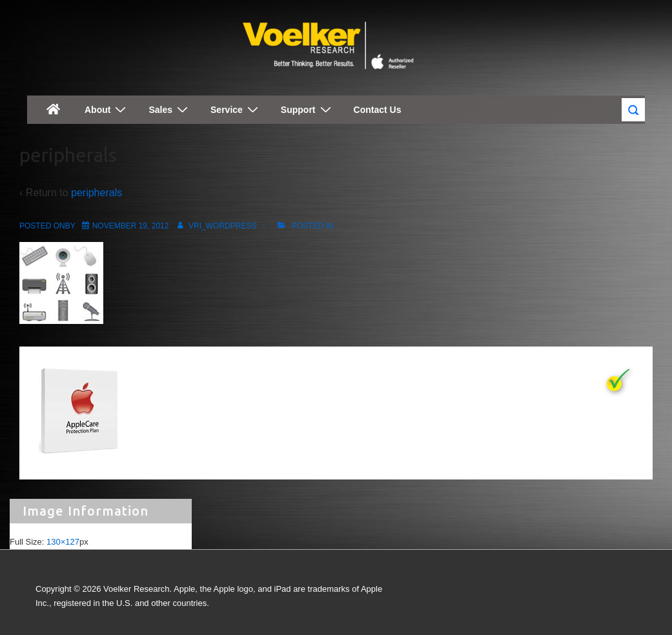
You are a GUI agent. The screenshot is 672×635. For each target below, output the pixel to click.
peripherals (97, 193)
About (107, 109)
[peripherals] (131, 226)
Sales (170, 109)
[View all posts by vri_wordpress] (215, 226)
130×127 (63, 542)
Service (236, 109)
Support (308, 109)
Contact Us (378, 110)
